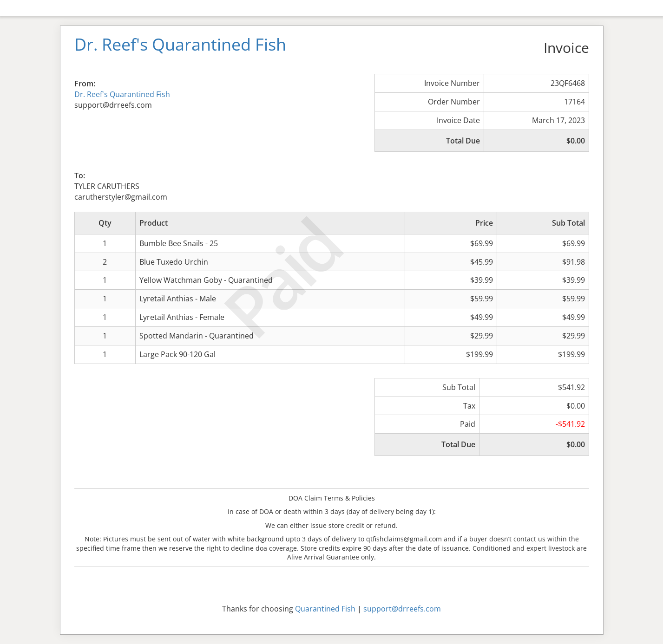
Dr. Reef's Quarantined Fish (122, 94)
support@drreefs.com (402, 609)
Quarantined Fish (325, 609)
